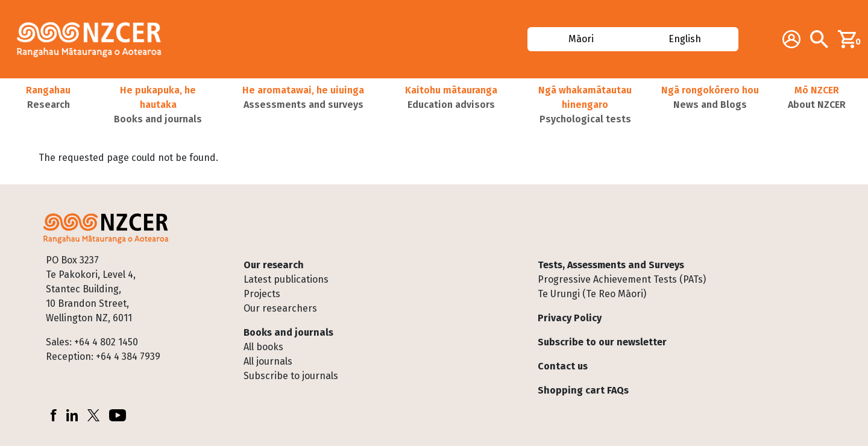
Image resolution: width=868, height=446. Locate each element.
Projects (262, 294)
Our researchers (280, 308)
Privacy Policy (570, 318)
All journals (268, 361)
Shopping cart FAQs (583, 390)
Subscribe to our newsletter (602, 342)
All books (263, 347)
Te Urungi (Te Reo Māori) (592, 294)
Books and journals (288, 332)
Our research (274, 265)
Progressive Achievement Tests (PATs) (622, 279)
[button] (48, 105)
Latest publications (286, 279)
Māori (580, 39)
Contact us (563, 366)
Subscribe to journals (291, 376)
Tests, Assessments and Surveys (611, 265)
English (685, 39)
